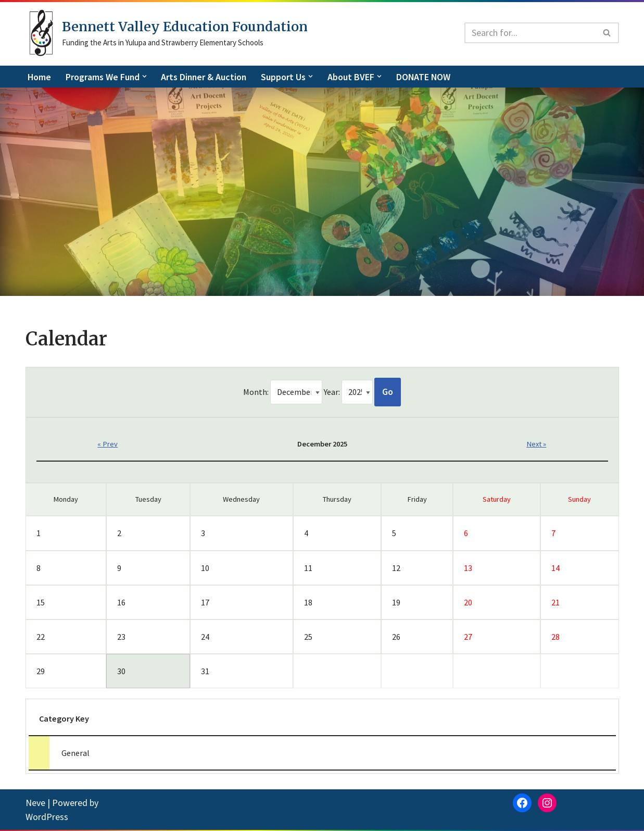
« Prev (108, 444)
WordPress (47, 818)
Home (40, 77)
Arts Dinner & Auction (206, 77)
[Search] (530, 33)
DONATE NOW (427, 77)
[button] (146, 76)
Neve (35, 804)
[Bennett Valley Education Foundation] (167, 33)
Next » (536, 444)
